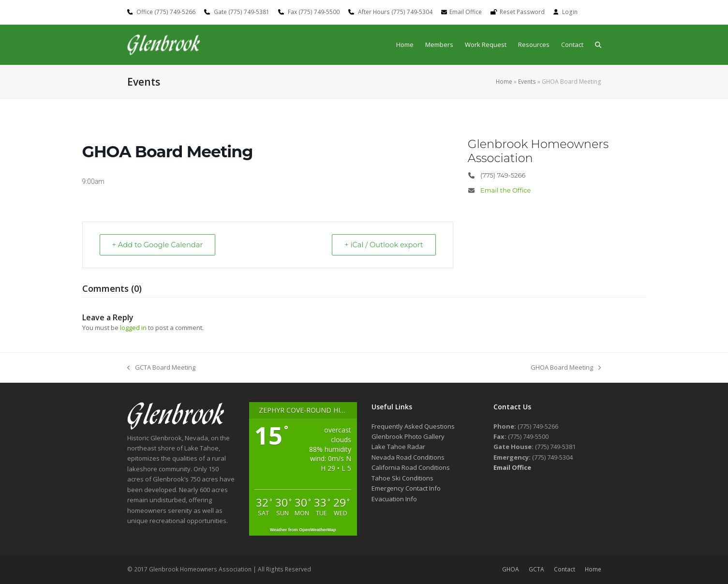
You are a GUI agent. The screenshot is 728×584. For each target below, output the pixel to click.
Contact (565, 570)
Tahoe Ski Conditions (402, 478)
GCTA (536, 570)
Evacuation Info (394, 499)
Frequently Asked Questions (413, 426)
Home (504, 82)
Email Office (466, 12)
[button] (598, 45)
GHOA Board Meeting (566, 368)
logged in (133, 328)
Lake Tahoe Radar (398, 447)
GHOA (511, 570)
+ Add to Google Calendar (160, 245)
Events (527, 82)
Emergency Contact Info (406, 489)
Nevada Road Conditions (408, 457)
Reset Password (522, 12)
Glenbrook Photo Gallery (408, 436)
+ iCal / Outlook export (382, 245)
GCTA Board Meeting (161, 368)
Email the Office (505, 190)
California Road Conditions (411, 468)
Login (570, 12)
